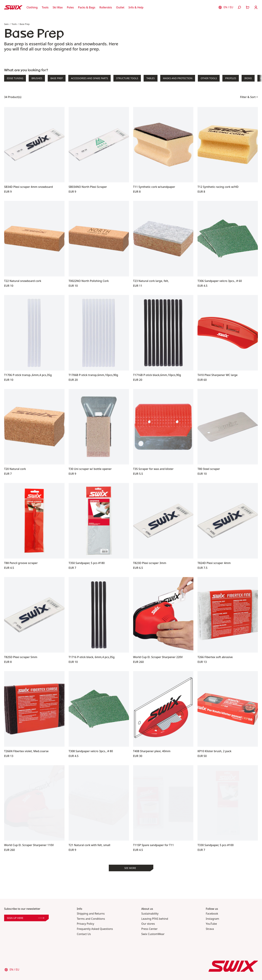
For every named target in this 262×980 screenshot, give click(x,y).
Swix (6, 24)
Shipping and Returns (91, 914)
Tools (14, 24)
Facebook (212, 914)
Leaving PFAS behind (155, 919)
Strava (210, 929)
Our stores (148, 924)
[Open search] (239, 7)
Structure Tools (127, 78)
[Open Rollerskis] (106, 7)
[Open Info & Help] (136, 7)
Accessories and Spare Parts (89, 78)
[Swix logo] (13, 7)
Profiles (231, 78)
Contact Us (84, 934)
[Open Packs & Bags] (87, 7)
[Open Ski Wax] (58, 7)
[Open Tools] (45, 7)
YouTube (211, 924)
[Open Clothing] (32, 7)
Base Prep (25, 24)
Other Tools (209, 78)
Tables (151, 78)
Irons (248, 78)
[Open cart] (248, 7)
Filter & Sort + (249, 97)
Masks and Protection (178, 78)
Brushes (37, 78)
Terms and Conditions (91, 919)
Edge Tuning (15, 78)
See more (130, 868)
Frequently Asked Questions (95, 929)
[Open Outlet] (120, 7)
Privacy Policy (86, 924)
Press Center (150, 929)
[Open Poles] (70, 7)
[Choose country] (226, 7)
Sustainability (150, 914)
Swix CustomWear (153, 934)
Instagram (212, 919)
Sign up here (26, 918)
